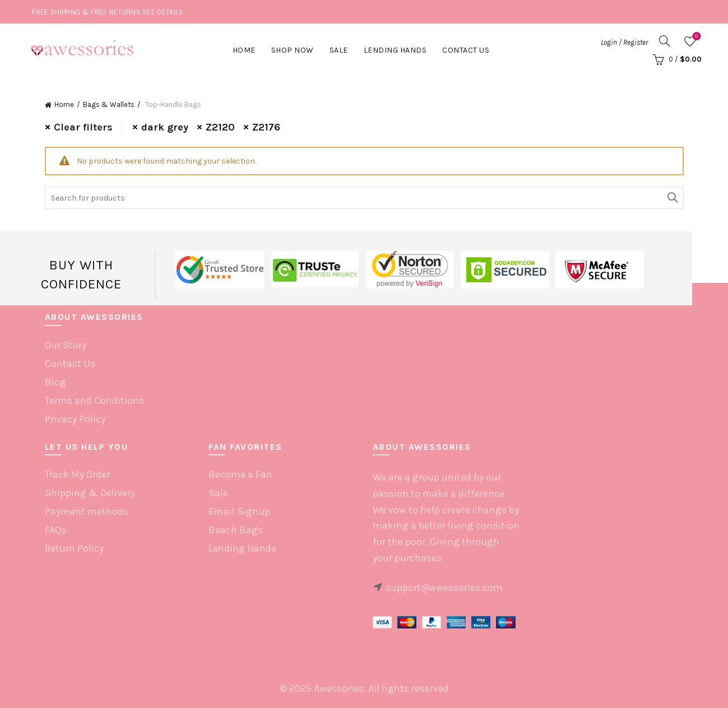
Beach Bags (236, 530)
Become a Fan (240, 474)
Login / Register (624, 42)
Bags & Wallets (109, 104)
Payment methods (87, 511)
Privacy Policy (75, 419)
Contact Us (466, 50)
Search (673, 198)
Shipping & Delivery (90, 493)
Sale (339, 50)
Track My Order (77, 474)
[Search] (665, 41)
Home (244, 50)
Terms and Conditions (94, 400)
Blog (55, 382)
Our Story (66, 345)
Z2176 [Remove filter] (266, 127)
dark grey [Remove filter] (165, 127)
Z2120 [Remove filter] (220, 127)
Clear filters (83, 127)
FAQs (55, 530)
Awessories (339, 688)
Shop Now (293, 50)
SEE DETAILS (163, 12)
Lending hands (395, 50)
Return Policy (74, 548)
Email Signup (239, 511)
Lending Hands (242, 548)
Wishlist (695, 37)
